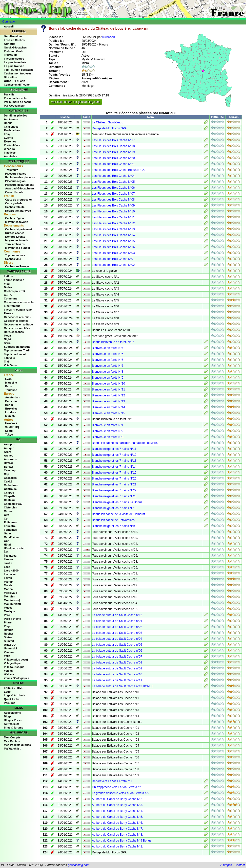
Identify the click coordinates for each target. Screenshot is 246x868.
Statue (8, 637)
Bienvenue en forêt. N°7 (108, 366)
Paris (9, 386)
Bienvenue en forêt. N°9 (108, 378)
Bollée (8, 287)
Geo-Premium (13, 36)
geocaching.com (78, 865)
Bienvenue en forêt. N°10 (108, 384)
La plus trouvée (14, 66)
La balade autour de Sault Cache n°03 (117, 633)
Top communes (15, 255)
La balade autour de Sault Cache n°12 (117, 615)
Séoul (9, 431)
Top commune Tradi (17, 350)
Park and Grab (13, 51)
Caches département (19, 229)
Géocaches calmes (16, 321)
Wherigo (9, 149)
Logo (7, 692)
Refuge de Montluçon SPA (109, 128)
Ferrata (9, 313)
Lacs (7, 567)
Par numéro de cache (18, 102)
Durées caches (15, 233)
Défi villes (10, 77)
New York (11, 423)
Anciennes (11, 119)
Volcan (8, 671)
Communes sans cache (19, 302)
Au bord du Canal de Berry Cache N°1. (117, 846)
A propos (226, 865)
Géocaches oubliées (17, 328)
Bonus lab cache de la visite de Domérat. (119, 514)
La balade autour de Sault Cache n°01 (117, 621)
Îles (6, 552)
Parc (7, 615)
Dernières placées (16, 115)
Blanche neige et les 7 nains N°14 (114, 467)
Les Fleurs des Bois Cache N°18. (114, 146)
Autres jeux (11, 724)
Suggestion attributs (17, 347)
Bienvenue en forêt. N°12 (108, 395)
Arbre (8, 452)
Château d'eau (13, 504)
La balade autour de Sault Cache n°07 (117, 657)
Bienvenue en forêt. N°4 (108, 348)
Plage (8, 626)
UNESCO (10, 645)
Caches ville (13, 259)
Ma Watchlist (12, 749)
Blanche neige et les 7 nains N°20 (114, 479)
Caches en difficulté (17, 85)
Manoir (8, 582)
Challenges (11, 127)
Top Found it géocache (19, 70)
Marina (8, 589)
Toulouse (11, 390)
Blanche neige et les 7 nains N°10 (114, 508)
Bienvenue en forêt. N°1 (108, 425)
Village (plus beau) (16, 660)
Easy (7, 134)
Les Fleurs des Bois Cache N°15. (114, 241)
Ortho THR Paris (15, 81)
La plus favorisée (15, 62)
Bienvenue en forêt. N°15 (108, 413)
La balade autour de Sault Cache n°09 (117, 668)
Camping (10, 470)
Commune (11, 298)
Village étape (12, 663)
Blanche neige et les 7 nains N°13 (114, 461)
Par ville (9, 94)
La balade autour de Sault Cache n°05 (117, 645)
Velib (7, 656)
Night (7, 339)
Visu (7, 284)
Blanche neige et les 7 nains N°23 (114, 496)
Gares (8, 533)
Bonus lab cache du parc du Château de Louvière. (125, 443)
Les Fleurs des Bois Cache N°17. (114, 140)
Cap (7, 474)
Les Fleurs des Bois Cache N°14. (114, 235)
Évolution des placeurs (20, 177)
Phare (8, 622)
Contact (240, 865)
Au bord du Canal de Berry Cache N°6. (117, 823)
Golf (7, 541)
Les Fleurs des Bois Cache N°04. (114, 176)
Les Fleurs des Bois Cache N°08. (114, 200)
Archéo (9, 456)
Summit (9, 641)
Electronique (12, 306)
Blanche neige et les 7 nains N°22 (114, 490)
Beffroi (8, 463)
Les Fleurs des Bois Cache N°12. (114, 223)
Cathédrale (11, 485)
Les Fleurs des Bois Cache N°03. (114, 253)
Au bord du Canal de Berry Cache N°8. (117, 835)
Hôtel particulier (14, 548)
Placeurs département (19, 185)
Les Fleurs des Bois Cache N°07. (114, 194)
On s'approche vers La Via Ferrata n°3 (117, 787)
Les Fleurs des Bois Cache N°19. (114, 152)
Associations (12, 713)
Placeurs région (15, 181)
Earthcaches (12, 130)
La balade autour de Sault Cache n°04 (117, 639)
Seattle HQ (12, 427)
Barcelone (12, 401)
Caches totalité (15, 207)
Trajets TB (10, 55)
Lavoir (8, 578)
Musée (8, 608)
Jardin (8, 563)
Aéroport (10, 444)
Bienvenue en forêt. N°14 (108, 407)
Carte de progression (19, 200)
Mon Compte (12, 737)
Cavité (8, 481)
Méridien (10, 596)
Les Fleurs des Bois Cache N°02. (114, 265)
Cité (7, 515)
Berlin (9, 405)
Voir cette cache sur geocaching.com (75, 102)
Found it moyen (14, 280)
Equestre (10, 526)
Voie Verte (10, 365)
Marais (8, 585)
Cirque (8, 511)
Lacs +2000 (11, 571)
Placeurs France (16, 174)
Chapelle (10, 496)
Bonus (8, 123)
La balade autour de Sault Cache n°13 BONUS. (123, 686)
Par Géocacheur (14, 106)
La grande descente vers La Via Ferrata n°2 (121, 793)
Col (6, 519)
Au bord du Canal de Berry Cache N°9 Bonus (122, 841)
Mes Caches (12, 741)
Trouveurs (12, 170)
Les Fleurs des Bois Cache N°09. (114, 206)
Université (10, 648)
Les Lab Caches (14, 40)
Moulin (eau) (12, 600)
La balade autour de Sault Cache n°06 (117, 651)
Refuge (9, 630)
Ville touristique (14, 667)
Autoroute (10, 459)
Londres (10, 412)
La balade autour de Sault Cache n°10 (117, 674)
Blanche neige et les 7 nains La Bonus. (117, 502)
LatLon (9, 276)
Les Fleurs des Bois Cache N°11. (114, 217)
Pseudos (10, 703)
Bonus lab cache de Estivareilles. (114, 520)
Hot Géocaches (14, 332)
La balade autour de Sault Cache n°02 (117, 627)
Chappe (9, 493)
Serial (8, 343)
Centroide (10, 489)
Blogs (8, 716)
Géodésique (12, 537)
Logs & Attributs (15, 695)
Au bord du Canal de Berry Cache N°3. (117, 805)
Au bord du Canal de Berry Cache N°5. (117, 817)
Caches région (15, 218)
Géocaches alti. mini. (17, 317)
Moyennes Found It (18, 248)
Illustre (8, 559)
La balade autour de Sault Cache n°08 (117, 662)
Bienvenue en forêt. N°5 (108, 354)
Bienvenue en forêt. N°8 (108, 372)
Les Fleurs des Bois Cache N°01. (114, 259)
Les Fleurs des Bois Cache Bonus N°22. (118, 170)
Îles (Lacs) (11, 556)
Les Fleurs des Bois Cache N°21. (114, 164)
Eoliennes (10, 522)
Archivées (10, 156)
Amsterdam (13, 397)
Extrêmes (10, 141)
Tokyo (9, 434)
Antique (9, 448)
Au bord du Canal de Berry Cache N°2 (117, 799)
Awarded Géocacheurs (20, 188)
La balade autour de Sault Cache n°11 (117, 680)
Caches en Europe (17, 266)
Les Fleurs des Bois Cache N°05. (114, 182)
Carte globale (14, 203)
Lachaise (10, 574)
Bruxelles (11, 409)
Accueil (9, 26)
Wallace (9, 674)
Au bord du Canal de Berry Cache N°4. (117, 811)
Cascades (10, 478)
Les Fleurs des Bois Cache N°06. (114, 188)
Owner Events (14, 192)
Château (9, 500)
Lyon (8, 379)
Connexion (10, 22)
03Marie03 (109, 37)
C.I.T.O (8, 295)
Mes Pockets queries (17, 745)
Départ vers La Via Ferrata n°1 (112, 781)
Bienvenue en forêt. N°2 (108, 431)
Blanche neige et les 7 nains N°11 (114, 449)
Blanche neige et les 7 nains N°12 (114, 455)
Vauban (9, 652)
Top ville (9, 358)
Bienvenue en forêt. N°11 (108, 389)
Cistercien (10, 507)
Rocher (9, 634)
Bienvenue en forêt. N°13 (108, 401)
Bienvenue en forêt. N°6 (108, 360)
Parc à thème (12, 619)
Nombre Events (15, 237)
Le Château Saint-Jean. (107, 122)
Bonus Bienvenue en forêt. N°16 (113, 342)
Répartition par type (18, 211)
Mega (7, 336)
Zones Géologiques (17, 678)
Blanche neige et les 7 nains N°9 (113, 526)
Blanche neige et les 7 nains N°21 (114, 484)
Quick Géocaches (15, 47)
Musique (10, 611)
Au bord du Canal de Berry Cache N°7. (117, 829)
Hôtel (7, 545)
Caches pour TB (14, 291)
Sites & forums (14, 728)
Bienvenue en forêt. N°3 (108, 437)
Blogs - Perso (13, 720)
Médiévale (10, 593)
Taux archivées (15, 244)
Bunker (9, 467)
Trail (7, 362)
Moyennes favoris (17, 222)
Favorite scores (14, 59)
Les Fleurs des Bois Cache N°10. (114, 211)
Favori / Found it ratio (18, 310)
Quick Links (12, 699)
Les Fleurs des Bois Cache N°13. (114, 229)
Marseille (11, 383)
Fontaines (10, 530)
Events (8, 138)
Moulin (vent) (12, 604)
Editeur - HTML (14, 688)
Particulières (12, 145)
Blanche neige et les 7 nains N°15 (114, 473)
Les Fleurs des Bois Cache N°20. (114, 158)
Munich (10, 416)
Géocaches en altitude (18, 324)
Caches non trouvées (18, 73)
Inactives (10, 153)
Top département (15, 354)
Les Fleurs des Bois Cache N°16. (114, 247)
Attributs (10, 44)
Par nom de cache (16, 98)
